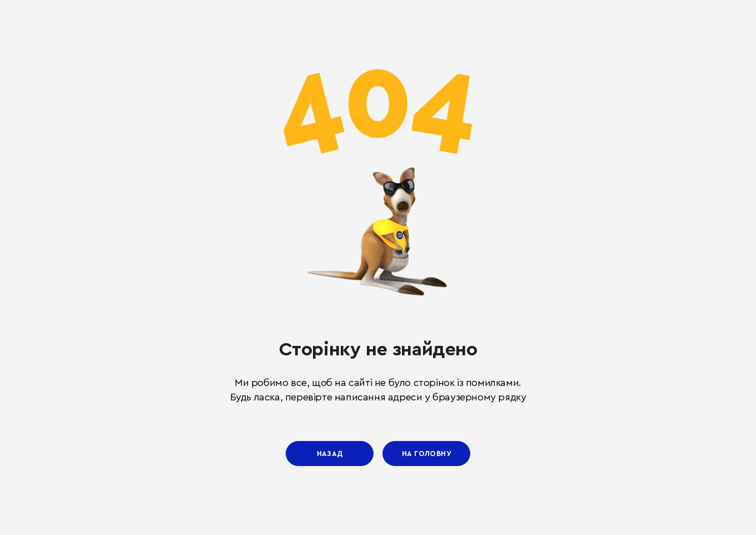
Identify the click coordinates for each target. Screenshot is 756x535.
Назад (330, 454)
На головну (426, 454)
